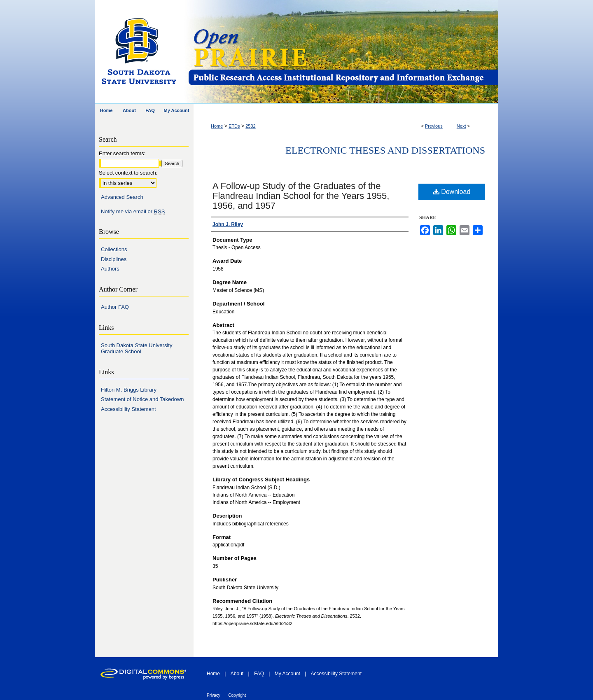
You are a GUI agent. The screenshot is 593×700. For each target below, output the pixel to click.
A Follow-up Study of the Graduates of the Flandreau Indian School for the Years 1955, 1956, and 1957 (301, 196)
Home (217, 126)
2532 (250, 126)
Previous (434, 126)
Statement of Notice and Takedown (142, 399)
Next (461, 126)
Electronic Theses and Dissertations (385, 150)
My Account (287, 674)
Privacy (214, 695)
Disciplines (114, 259)
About (237, 674)
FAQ (259, 674)
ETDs (234, 126)
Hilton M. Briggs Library (129, 390)
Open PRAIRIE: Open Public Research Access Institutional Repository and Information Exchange (343, 52)
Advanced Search (122, 197)
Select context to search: (128, 173)
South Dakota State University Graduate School (137, 349)
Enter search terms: (122, 153)
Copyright (237, 695)
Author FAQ (115, 307)
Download (452, 192)
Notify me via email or (133, 212)
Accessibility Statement (128, 409)
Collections (114, 249)
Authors (110, 269)
